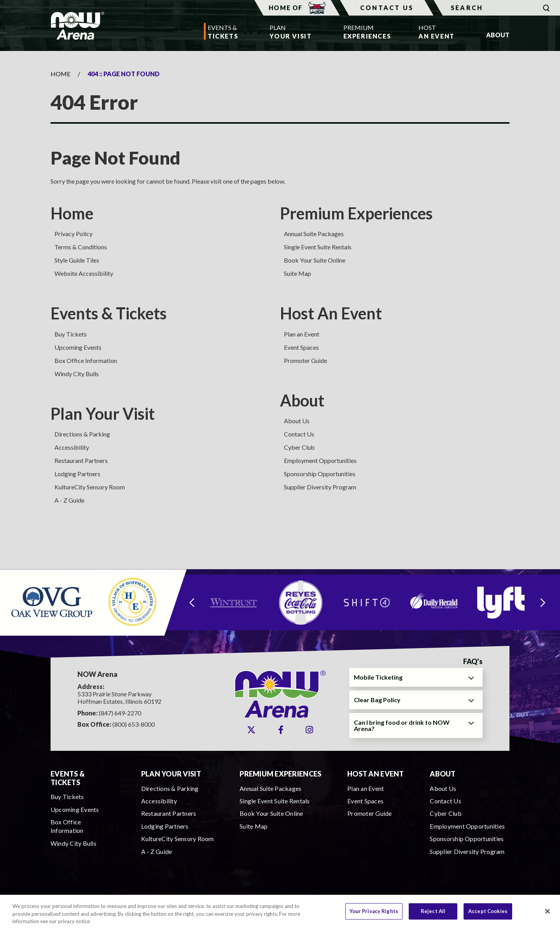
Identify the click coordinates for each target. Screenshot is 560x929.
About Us (297, 421)
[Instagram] (309, 730)
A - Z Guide (69, 500)
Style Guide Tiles (77, 260)
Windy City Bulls (77, 374)
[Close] (548, 915)
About (302, 400)
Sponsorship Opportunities (320, 474)
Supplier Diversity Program (320, 487)
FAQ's (473, 662)
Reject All (433, 915)
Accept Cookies (488, 915)
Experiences (365, 31)
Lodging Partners (77, 474)
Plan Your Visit (103, 414)
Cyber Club (299, 447)
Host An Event (331, 313)
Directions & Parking (82, 434)
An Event (437, 31)
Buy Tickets (71, 334)
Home (60, 74)
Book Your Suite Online (315, 260)
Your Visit (290, 31)
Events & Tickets (109, 313)
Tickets (223, 31)
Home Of (297, 8)
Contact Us (387, 8)
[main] (280, 310)
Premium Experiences (356, 213)
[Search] (497, 8)
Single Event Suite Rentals (318, 247)
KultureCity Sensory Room (90, 487)
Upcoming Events (78, 347)
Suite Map (297, 273)
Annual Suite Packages (314, 234)
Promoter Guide (305, 360)
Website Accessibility (84, 273)
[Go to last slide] (192, 602)
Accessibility (72, 447)
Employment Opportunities (320, 460)
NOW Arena (77, 26)
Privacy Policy (73, 234)
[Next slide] (543, 602)
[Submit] (546, 8)
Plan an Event (302, 334)
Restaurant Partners (81, 460)
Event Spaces (301, 347)
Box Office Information (86, 360)
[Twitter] (251, 730)
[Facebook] (281, 730)
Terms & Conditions (81, 247)
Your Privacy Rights (374, 915)
